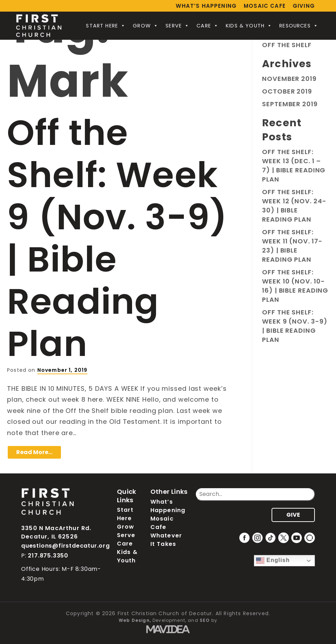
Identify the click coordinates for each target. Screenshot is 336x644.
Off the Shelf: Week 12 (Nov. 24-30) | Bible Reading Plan (294, 206)
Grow (146, 26)
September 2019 (290, 104)
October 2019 (287, 91)
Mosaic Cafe (265, 6)
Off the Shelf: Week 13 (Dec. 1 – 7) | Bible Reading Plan (294, 165)
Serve (178, 26)
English (273, 561)
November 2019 (289, 79)
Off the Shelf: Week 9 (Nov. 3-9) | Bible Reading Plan (117, 238)
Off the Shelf (287, 45)
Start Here (106, 26)
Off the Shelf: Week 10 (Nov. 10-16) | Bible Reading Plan (295, 286)
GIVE (293, 515)
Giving (304, 6)
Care (208, 26)
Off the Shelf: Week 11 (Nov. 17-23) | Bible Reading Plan (292, 246)
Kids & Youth (249, 26)
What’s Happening (206, 6)
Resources (299, 26)
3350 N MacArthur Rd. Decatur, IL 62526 (56, 532)
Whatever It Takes (166, 540)
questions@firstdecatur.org (66, 546)
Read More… (34, 452)
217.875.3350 (48, 556)
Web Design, (135, 620)
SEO (205, 620)
